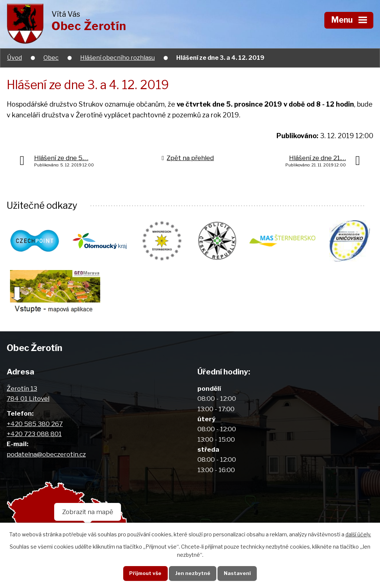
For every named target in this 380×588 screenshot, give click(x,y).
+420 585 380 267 (35, 424)
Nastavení (237, 573)
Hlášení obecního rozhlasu (117, 58)
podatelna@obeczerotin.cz (46, 454)
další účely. (358, 534)
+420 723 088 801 (34, 434)
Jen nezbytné (193, 573)
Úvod (14, 58)
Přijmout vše (145, 573)
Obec (51, 58)
